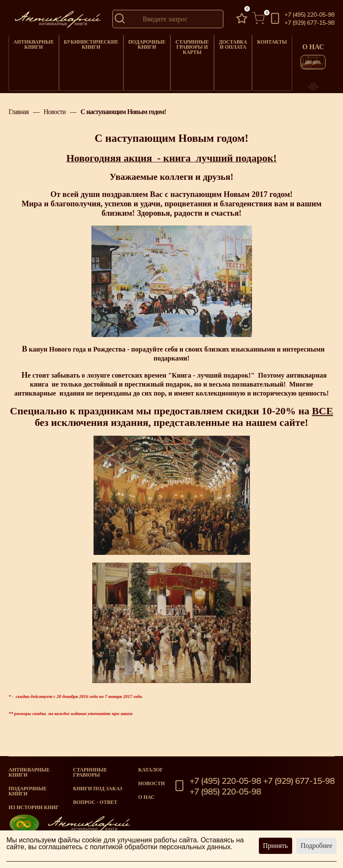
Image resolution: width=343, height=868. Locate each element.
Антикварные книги (32, 43)
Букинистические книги (86, 43)
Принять (276, 846)
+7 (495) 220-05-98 (309, 15)
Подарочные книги (139, 43)
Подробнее (317, 846)
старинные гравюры (90, 772)
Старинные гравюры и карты (183, 45)
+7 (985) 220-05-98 (225, 792)
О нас (147, 797)
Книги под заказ (98, 789)
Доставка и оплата (223, 43)
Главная (19, 117)
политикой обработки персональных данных (160, 847)
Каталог (151, 770)
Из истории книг (34, 807)
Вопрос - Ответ (95, 802)
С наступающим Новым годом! (123, 117)
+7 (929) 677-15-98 (309, 23)
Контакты (262, 41)
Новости (54, 117)
